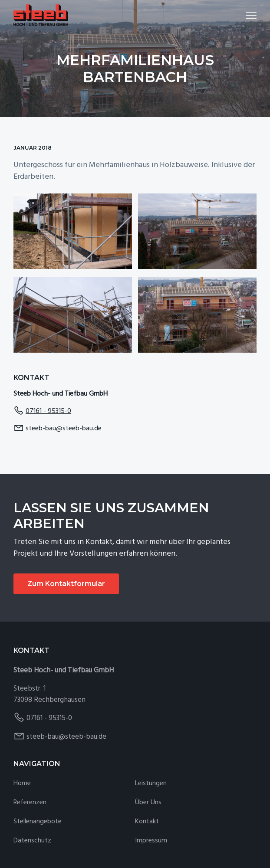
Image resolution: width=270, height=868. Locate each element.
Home (22, 784)
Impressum (151, 841)
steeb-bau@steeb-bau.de (64, 429)
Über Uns (148, 803)
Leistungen (151, 784)
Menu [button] (247, 15)
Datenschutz (32, 841)
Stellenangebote (38, 822)
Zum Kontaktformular (66, 584)
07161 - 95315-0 (48, 411)
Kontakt (147, 822)
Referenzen (30, 803)
